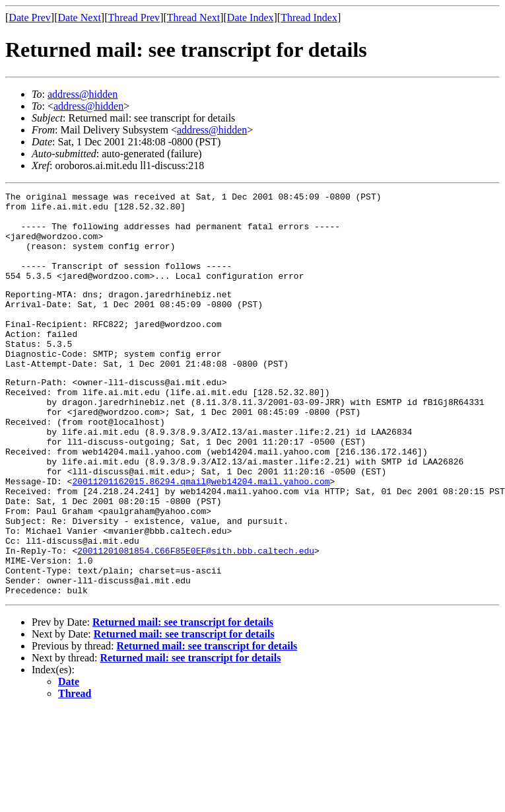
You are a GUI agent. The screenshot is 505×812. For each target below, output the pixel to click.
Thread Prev (134, 18)
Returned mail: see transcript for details (183, 699)
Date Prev (30, 18)
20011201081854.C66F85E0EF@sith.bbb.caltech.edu (196, 620)
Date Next (80, 18)
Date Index (251, 18)
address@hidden (83, 94)
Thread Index (309, 18)
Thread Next (193, 18)
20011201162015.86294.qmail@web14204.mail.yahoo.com (201, 536)
